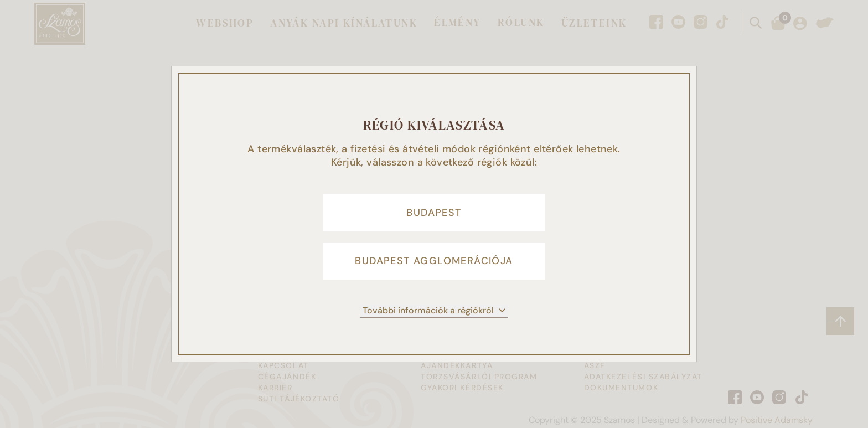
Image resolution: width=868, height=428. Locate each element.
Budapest (434, 212)
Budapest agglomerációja (434, 262)
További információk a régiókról (434, 312)
